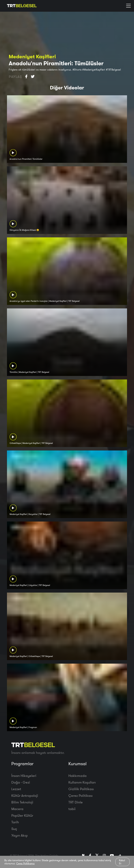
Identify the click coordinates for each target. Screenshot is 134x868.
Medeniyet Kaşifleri (32, 56)
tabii (72, 809)
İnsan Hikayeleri (24, 776)
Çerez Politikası (81, 795)
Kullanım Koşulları (82, 782)
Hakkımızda (77, 776)
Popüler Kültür (22, 815)
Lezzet (16, 789)
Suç (14, 829)
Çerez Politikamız (25, 863)
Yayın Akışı (20, 835)
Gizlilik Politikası (81, 789)
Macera (17, 809)
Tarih (15, 822)
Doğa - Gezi (21, 782)
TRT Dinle (76, 802)
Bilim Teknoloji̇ (22, 802)
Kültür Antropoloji (25, 795)
